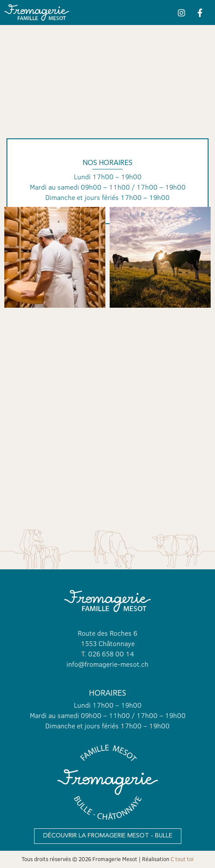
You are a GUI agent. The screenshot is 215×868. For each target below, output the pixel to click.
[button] (108, 836)
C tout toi (182, 859)
